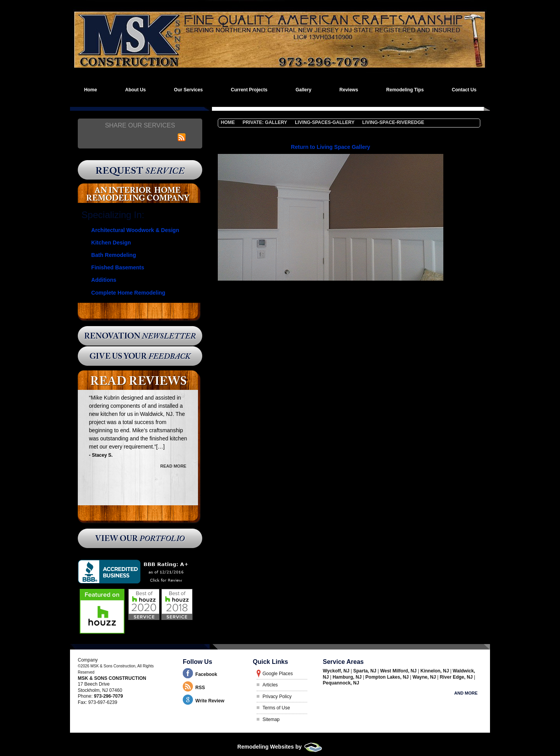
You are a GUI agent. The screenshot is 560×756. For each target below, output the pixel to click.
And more (466, 693)
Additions (104, 280)
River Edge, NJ (457, 677)
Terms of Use (276, 708)
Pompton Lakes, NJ (388, 677)
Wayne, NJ (425, 677)
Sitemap (271, 719)
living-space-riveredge (393, 122)
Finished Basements (118, 267)
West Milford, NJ (399, 671)
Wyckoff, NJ (337, 671)
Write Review (210, 701)
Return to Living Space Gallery (331, 147)
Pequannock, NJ (341, 683)
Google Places (278, 674)
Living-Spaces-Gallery (325, 122)
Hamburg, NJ (348, 677)
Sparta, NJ (365, 671)
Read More (173, 465)
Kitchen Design (111, 243)
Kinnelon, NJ (435, 671)
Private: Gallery (265, 122)
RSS (200, 688)
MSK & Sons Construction (112, 678)
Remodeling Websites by (280, 747)
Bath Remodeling (114, 255)
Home (228, 122)
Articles (270, 685)
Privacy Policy (277, 697)
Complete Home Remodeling (129, 293)
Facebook (206, 674)
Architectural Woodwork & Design (135, 230)
